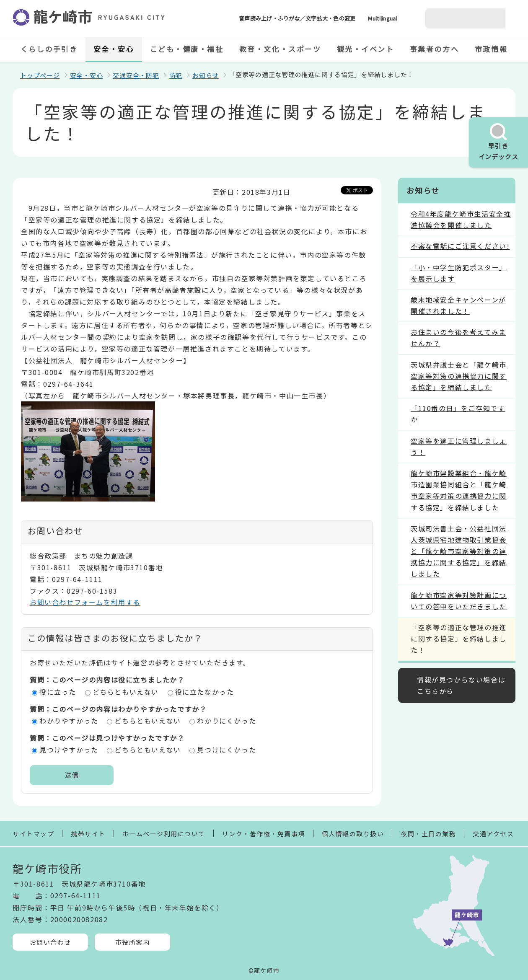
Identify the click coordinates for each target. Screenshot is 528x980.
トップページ (40, 75)
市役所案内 (133, 942)
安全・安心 (114, 49)
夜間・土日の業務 (428, 834)
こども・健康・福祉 (187, 49)
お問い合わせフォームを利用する (85, 602)
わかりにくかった (226, 721)
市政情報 (491, 49)
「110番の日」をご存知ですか (458, 414)
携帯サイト (88, 834)
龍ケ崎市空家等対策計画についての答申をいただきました (459, 601)
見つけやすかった (69, 750)
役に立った (58, 692)
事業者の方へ (434, 49)
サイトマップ (33, 834)
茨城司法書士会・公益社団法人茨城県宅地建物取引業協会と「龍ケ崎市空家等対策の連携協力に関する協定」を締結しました (459, 551)
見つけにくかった (226, 750)
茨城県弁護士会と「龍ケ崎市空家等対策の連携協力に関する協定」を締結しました (459, 376)
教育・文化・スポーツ (280, 49)
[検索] (455, 19)
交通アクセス (493, 834)
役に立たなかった (205, 692)
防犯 (176, 75)
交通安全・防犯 (136, 75)
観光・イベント (366, 49)
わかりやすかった (69, 721)
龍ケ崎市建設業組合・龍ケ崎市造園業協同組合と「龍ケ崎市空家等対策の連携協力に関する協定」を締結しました (459, 490)
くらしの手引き (49, 49)
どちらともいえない (126, 692)
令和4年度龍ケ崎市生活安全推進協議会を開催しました (461, 219)
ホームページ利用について (164, 834)
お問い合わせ (50, 942)
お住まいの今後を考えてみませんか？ (458, 337)
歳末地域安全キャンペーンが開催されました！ (458, 305)
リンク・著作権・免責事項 (264, 834)
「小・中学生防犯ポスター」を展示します (459, 273)
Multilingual (382, 18)
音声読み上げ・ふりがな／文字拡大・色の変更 (297, 18)
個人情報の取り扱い (353, 834)
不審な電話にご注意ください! (460, 246)
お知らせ (206, 75)
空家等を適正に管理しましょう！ (459, 446)
